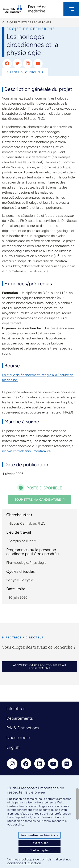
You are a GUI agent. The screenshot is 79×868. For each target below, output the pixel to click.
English (13, 747)
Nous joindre (18, 738)
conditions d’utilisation (24, 863)
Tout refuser (39, 843)
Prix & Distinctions (23, 728)
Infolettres (16, 708)
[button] (7, 64)
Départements (20, 718)
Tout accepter (40, 850)
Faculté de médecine (37, 9)
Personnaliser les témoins (39, 835)
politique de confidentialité (42, 859)
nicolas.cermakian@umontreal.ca (26, 451)
